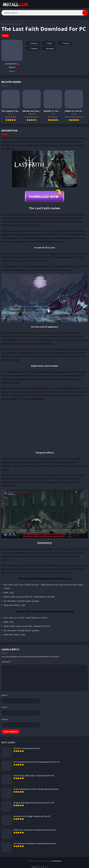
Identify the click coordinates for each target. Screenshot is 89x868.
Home (4, 25)
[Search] (44, 13)
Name (5, 696)
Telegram (32, 50)
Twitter (48, 45)
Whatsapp (48, 50)
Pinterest (64, 45)
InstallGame (56, 862)
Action (19, 25)
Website (5, 721)
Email (4, 708)
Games (11, 25)
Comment (6, 663)
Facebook (32, 45)
